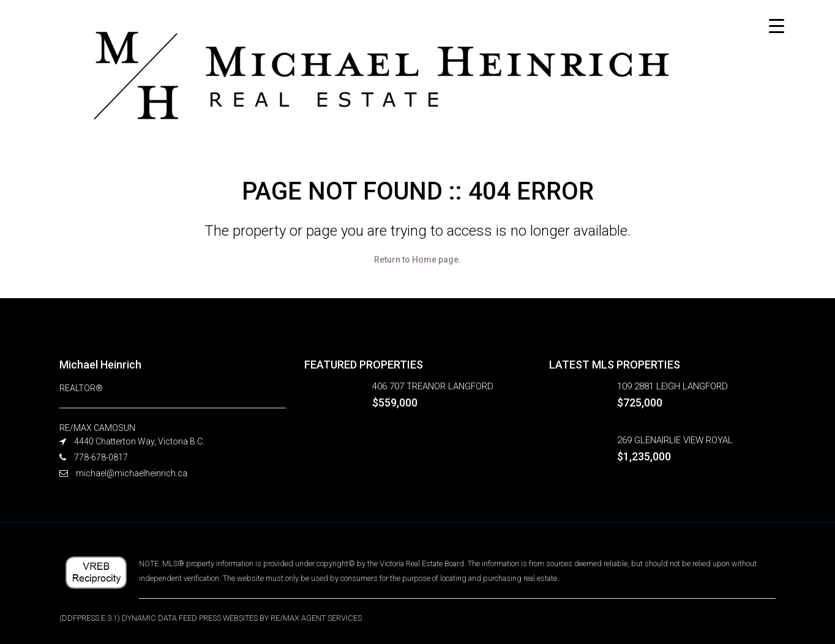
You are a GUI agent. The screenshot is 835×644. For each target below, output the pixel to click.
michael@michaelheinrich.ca (132, 473)
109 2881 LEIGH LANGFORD (672, 386)
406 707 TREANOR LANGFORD (433, 386)
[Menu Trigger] (777, 26)
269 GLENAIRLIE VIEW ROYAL (675, 440)
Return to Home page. (417, 260)
